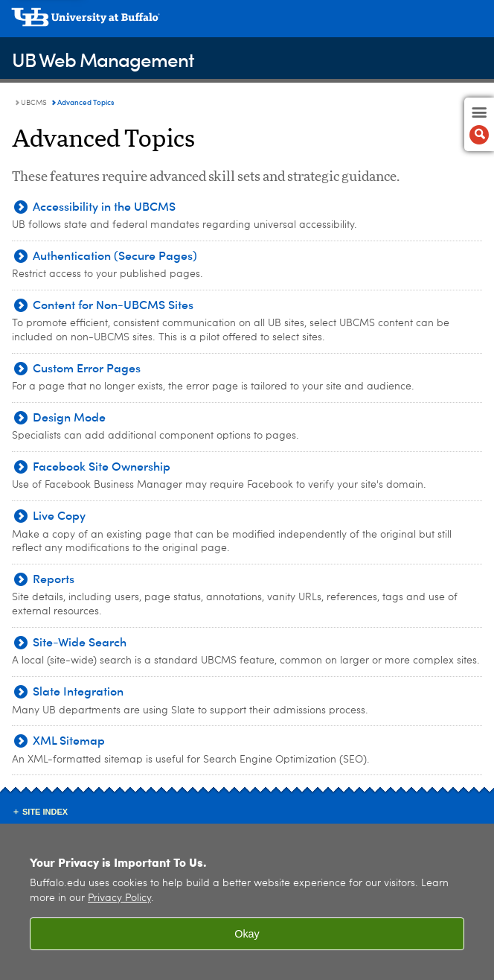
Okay (247, 934)
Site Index (45, 812)
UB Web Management (103, 59)
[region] (247, 902)
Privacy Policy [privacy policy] (119, 898)
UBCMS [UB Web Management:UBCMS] (34, 103)
